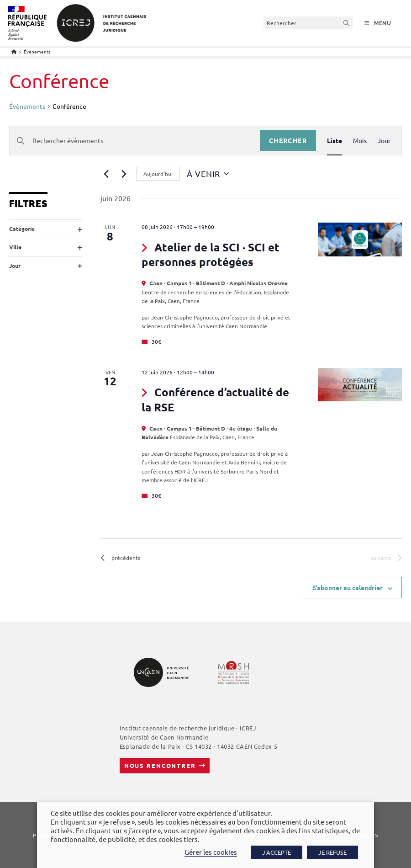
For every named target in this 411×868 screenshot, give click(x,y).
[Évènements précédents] (106, 174)
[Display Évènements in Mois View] (360, 141)
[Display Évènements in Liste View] (335, 141)
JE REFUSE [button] (332, 852)
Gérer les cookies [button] (211, 852)
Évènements (37, 51)
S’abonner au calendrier (348, 587)
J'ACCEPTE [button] (277, 852)
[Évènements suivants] (124, 174)
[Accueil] (14, 51)
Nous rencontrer (160, 765)
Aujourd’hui (158, 174)
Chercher (288, 140)
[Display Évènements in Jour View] (384, 141)
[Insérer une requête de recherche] (308, 23)
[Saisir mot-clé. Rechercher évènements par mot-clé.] (135, 141)
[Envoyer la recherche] (347, 23)
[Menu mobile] (378, 23)
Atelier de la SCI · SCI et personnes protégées (211, 254)
